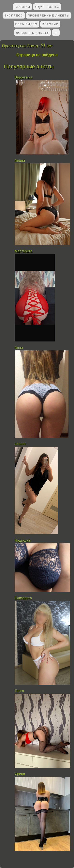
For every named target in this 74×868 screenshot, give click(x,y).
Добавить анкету (33, 32)
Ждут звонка (47, 7)
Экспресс (14, 15)
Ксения (20, 444)
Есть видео (26, 24)
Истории (50, 24)
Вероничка (23, 77)
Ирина (20, 774)
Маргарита (24, 251)
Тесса (19, 691)
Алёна (20, 161)
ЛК (56, 32)
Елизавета (24, 598)
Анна (19, 348)
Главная (22, 7)
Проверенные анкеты (49, 15)
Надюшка (22, 540)
